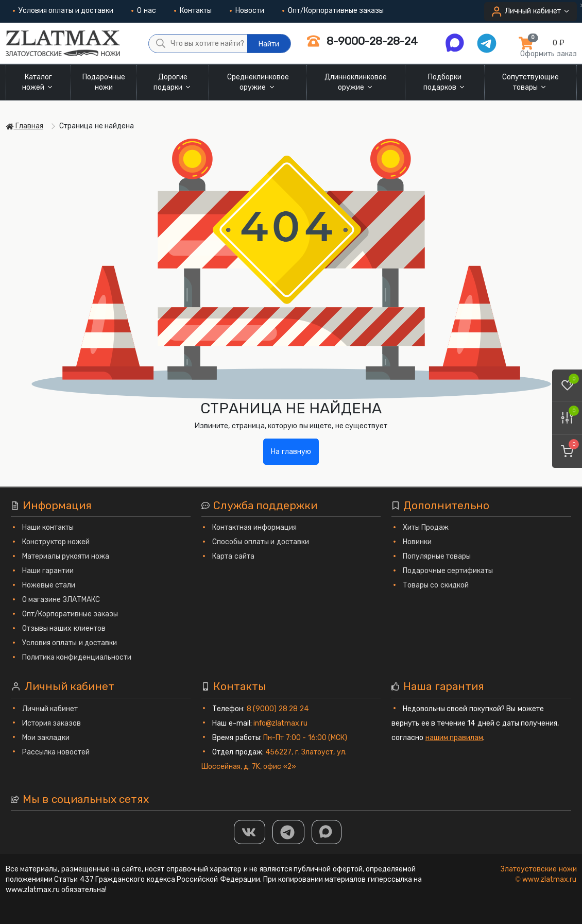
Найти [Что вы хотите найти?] (269, 44)
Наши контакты (48, 527)
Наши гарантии (48, 571)
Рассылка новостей (56, 752)
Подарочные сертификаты (448, 571)
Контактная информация (254, 527)
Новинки (417, 542)
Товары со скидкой (436, 585)
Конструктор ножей (56, 542)
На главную (291, 452)
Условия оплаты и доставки (63, 11)
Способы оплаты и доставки (261, 542)
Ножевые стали (49, 585)
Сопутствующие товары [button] (530, 82)
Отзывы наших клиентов (64, 628)
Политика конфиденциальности (77, 657)
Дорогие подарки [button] (173, 82)
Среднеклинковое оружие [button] (258, 82)
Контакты (193, 11)
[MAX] (327, 832)
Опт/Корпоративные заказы (333, 11)
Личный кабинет (50, 709)
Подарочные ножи (104, 82)
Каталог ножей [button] (38, 82)
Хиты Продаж (426, 527)
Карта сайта (233, 556)
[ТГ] (288, 832)
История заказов (52, 723)
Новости (247, 11)
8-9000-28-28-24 (362, 41)
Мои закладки (46, 738)
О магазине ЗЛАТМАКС (61, 600)
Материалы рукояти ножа (66, 556)
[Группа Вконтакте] (250, 832)
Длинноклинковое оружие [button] (356, 82)
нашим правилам (455, 738)
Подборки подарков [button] (445, 82)
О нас (144, 11)
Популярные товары (437, 556)
